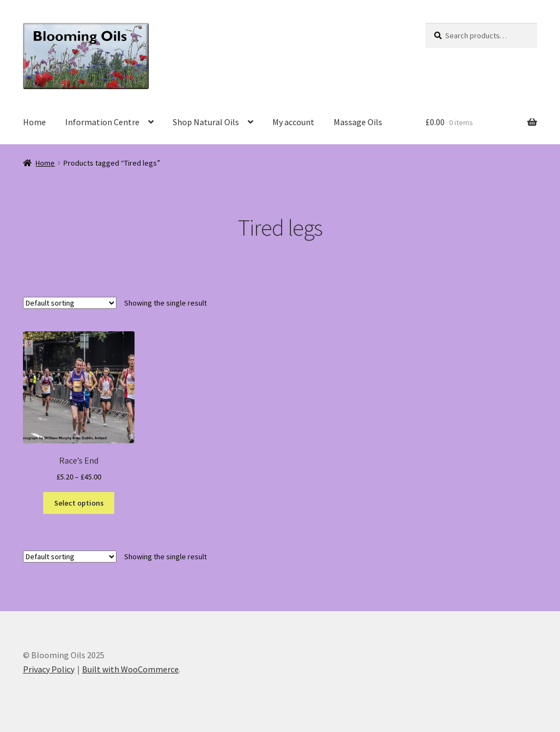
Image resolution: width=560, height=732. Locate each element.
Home (34, 122)
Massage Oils (358, 122)
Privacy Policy (49, 669)
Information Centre (102, 122)
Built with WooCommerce (130, 669)
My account (293, 122)
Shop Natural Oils (206, 122)
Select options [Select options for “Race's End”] (79, 503)
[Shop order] (70, 303)
